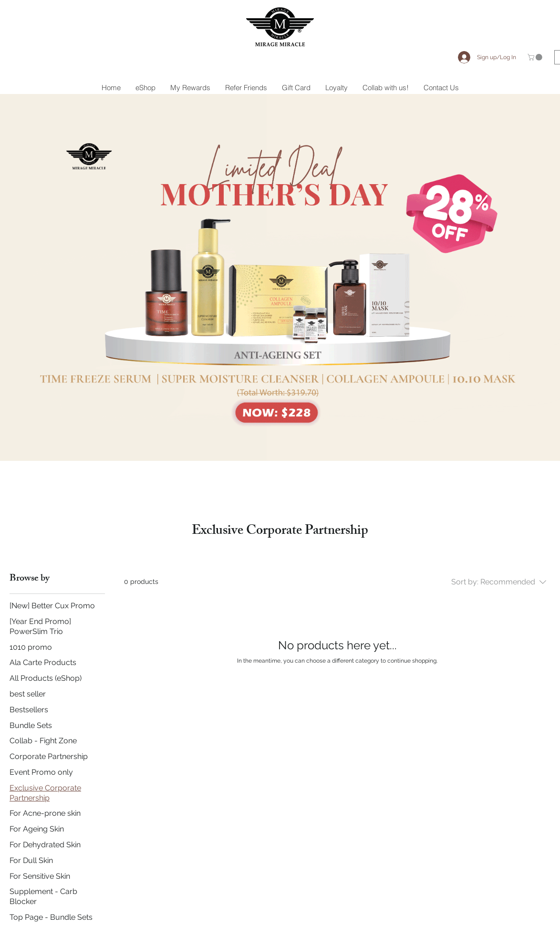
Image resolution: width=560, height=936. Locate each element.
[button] (536, 57)
